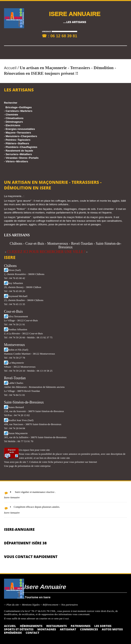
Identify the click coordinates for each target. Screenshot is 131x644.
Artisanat (68, 629)
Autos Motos (112, 629)
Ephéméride (13, 633)
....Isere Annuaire (41, 587)
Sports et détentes (19, 629)
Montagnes (47, 629)
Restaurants (56, 626)
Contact (33, 633)
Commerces (89, 629)
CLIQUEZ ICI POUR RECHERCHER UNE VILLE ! (46, 252)
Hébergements (31, 626)
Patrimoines (81, 626)
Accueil (10, 68)
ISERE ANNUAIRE (75, 14)
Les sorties (103, 626)
